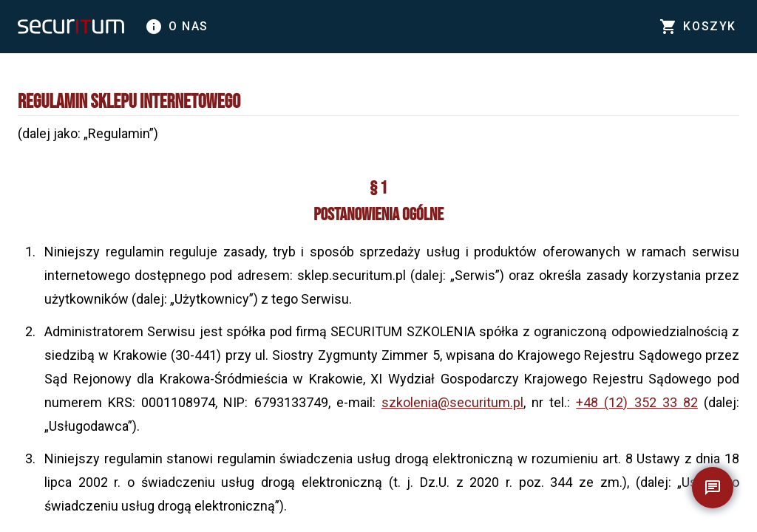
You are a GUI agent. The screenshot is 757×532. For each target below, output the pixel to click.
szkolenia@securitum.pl (452, 402)
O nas (177, 27)
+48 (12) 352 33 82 (637, 402)
